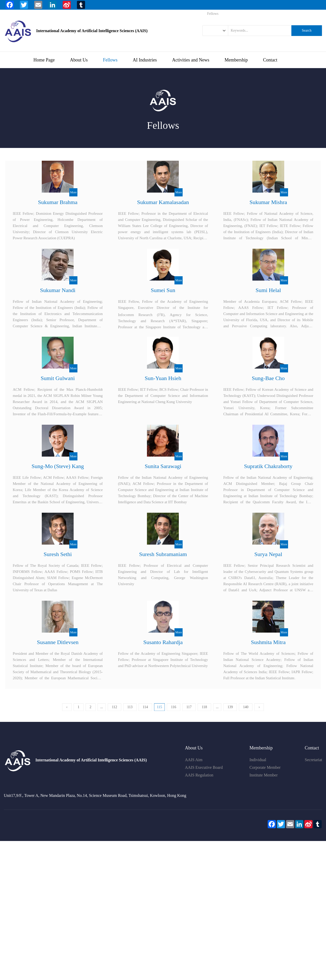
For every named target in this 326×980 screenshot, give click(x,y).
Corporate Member (265, 767)
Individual (258, 760)
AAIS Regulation (199, 775)
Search (307, 30)
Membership (236, 60)
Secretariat (314, 760)
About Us (79, 60)
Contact (270, 60)
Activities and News (191, 60)
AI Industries (145, 60)
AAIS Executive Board (204, 767)
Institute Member (263, 775)
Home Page (44, 60)
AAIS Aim (194, 760)
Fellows (110, 60)
